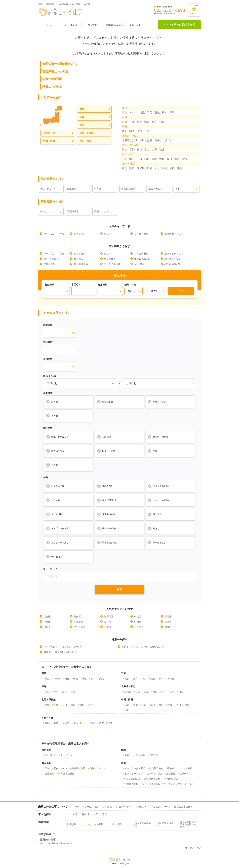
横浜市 (168, 622)
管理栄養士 (73, 211)
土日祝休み (110, 259)
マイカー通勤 (141, 234)
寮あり (108, 234)
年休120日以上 (142, 259)
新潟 (124, 150)
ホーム (49, 25)
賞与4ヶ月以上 (51, 259)
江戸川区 (109, 617)
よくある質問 (97, 824)
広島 (124, 159)
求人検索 (92, 25)
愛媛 (162, 159)
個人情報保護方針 (143, 824)
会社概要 (117, 824)
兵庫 (132, 122)
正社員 (48, 755)
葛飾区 (77, 617)
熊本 (132, 168)
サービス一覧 (193, 848)
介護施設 (72, 189)
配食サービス (155, 189)
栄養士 (43, 211)
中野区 (47, 622)
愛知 (124, 131)
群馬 (172, 112)
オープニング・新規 (54, 234)
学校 (178, 189)
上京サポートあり (174, 234)
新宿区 (168, 617)
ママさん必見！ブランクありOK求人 (63, 647)
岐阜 (139, 131)
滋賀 (147, 122)
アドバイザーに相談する (179, 24)
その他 (52, 416)
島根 (147, 159)
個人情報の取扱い (165, 824)
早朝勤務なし (51, 264)
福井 (162, 150)
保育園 (98, 189)
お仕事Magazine (114, 25)
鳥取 (154, 159)
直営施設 (79, 259)
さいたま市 (80, 627)
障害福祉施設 (128, 189)
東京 (124, 112)
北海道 (126, 140)
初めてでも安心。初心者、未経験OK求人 (143, 647)
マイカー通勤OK (158, 500)
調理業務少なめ (173, 259)
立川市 (108, 622)
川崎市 (47, 627)
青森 (150, 140)
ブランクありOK (113, 264)
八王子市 (79, 622)
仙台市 (168, 627)
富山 (147, 150)
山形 (164, 140)
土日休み (53, 500)
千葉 (150, 112)
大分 (157, 168)
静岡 (132, 131)
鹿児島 (141, 168)
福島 (142, 140)
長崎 (150, 168)
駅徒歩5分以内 (172, 264)
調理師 (155, 755)
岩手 (157, 140)
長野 (132, 150)
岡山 (132, 159)
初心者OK (139, 264)
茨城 (157, 112)
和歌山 (163, 122)
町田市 (138, 622)
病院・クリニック (49, 189)
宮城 (135, 140)
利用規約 (72, 824)
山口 (139, 159)
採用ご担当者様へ (183, 807)
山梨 (154, 150)
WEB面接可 (54, 557)
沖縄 (179, 168)
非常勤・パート (64, 755)
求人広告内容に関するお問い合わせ (188, 824)
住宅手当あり (81, 234)
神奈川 (133, 112)
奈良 (154, 122)
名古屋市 (139, 627)
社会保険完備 (81, 264)
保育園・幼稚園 (158, 437)
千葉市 (108, 627)
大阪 (124, 122)
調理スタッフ (101, 211)
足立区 (47, 617)
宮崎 (164, 168)
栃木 (164, 112)
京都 (139, 122)
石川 (139, 150)
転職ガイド (135, 25)
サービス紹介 (71, 25)
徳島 (177, 159)
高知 (184, 159)
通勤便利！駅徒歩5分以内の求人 (61, 652)
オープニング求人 (57, 528)
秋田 (172, 140)
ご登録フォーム (162, 807)
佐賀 (172, 168)
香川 (169, 159)
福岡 (124, 168)
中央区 (138, 617)
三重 (147, 131)
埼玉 (142, 112)
